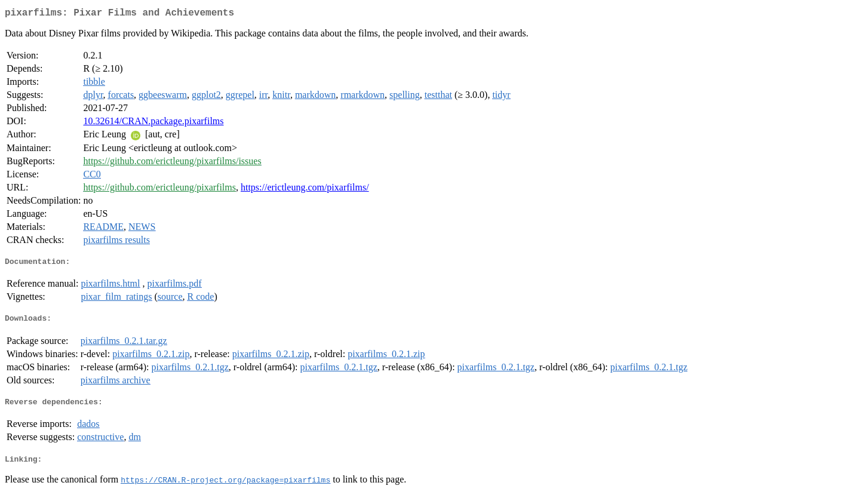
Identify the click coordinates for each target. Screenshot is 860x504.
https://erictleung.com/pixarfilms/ (305, 190)
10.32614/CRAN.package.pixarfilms (153, 123)
